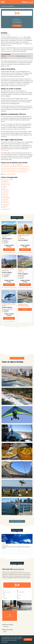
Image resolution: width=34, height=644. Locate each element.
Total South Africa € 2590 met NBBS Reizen (13, 165)
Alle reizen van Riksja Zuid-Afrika (9, 288)
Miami (6, 50)
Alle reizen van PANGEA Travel (25, 288)
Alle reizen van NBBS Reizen (9, 252)
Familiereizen (6, 203)
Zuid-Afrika (11, 50)
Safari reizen (6, 190)
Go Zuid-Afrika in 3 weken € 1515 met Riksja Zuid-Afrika (15, 168)
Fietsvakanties (6, 201)
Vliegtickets (5, 181)
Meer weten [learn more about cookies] (5, 642)
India (23, 44)
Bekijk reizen (17, 26)
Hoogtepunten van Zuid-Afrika (24, 236)
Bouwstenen (6, 196)
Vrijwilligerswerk (6, 198)
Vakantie (5, 186)
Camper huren (6, 183)
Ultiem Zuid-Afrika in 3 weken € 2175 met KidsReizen (15, 172)
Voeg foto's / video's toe (17, 358)
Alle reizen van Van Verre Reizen (25, 252)
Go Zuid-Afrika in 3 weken (8, 269)
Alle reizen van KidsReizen (9, 321)
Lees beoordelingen (17, 22)
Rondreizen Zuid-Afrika (8, 180)
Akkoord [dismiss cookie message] (28, 639)
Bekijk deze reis (9, 249)
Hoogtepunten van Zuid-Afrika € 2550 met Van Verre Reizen (16, 167)
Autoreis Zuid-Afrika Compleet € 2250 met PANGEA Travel (16, 170)
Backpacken (5, 206)
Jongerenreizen (6, 204)
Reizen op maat (6, 185)
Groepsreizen (6, 191)
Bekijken (25, 309)
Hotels (4, 208)
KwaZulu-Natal (20, 37)
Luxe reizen (5, 194)
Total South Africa (6, 235)
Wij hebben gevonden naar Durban (23, 305)
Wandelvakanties (7, 209)
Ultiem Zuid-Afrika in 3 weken (9, 304)
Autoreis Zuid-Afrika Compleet (23, 270)
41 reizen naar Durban (11, 56)
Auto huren (5, 193)
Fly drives (5, 188)
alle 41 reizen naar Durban (9, 174)
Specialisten (6, 199)
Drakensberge (4, 150)
